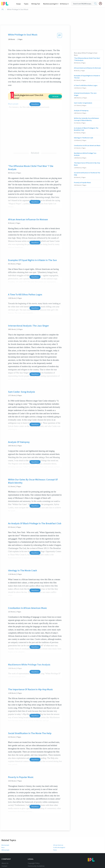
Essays (20, 4)
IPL (3, 9)
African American (58, 845)
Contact (4, 866)
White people (5, 850)
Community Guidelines (36, 866)
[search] (95, 4)
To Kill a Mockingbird (59, 847)
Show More (35, 104)
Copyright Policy (34, 863)
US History (63, 4)
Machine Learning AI (50, 4)
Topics (27, 4)
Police (55, 850)
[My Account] (101, 3)
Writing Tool (36, 4)
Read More (35, 202)
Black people (5, 845)
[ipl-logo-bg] (6, 3)
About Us (5, 863)
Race (3, 847)
